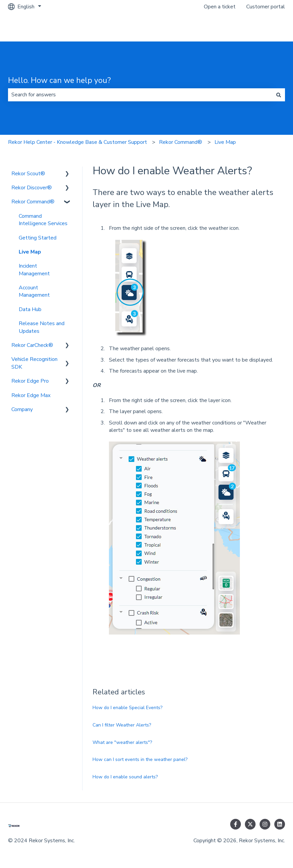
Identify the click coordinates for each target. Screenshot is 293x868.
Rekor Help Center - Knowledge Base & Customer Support (78, 142)
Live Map (225, 142)
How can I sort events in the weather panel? (140, 759)
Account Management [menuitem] (34, 291)
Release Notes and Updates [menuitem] (42, 327)
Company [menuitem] (22, 409)
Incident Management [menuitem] (34, 270)
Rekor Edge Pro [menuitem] (30, 381)
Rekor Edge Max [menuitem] (31, 395)
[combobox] (140, 95)
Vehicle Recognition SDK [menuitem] (34, 363)
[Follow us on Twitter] (250, 824)
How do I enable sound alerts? (125, 777)
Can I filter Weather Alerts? (122, 725)
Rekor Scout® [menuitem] (28, 174)
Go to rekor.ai (263, 27)
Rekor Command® (181, 142)
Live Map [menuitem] (30, 252)
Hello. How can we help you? (59, 80)
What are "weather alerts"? (122, 742)
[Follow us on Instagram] (265, 824)
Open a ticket (220, 7)
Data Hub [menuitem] (30, 309)
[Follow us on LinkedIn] (280, 824)
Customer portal (266, 7)
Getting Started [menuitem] (38, 238)
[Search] (279, 95)
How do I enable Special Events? (127, 708)
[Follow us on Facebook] (236, 824)
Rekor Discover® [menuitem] (32, 188)
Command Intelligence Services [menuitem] (43, 220)
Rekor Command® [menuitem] (33, 202)
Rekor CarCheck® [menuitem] (32, 345)
